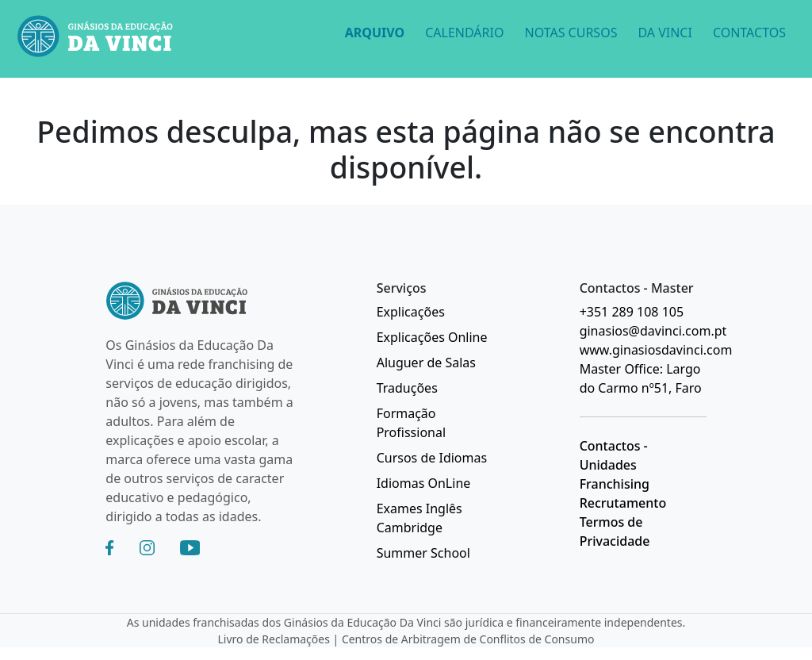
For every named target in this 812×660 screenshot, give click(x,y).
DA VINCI (665, 33)
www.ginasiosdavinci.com (656, 350)
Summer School (423, 553)
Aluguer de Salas (426, 363)
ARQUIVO (375, 33)
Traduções (407, 388)
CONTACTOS (749, 33)
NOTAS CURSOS (571, 33)
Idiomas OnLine (424, 483)
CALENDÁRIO (464, 33)
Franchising (615, 484)
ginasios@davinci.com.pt (653, 331)
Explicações (411, 312)
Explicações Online (432, 337)
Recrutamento (623, 503)
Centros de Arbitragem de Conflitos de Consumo (468, 639)
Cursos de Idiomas (432, 458)
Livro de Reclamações (274, 639)
